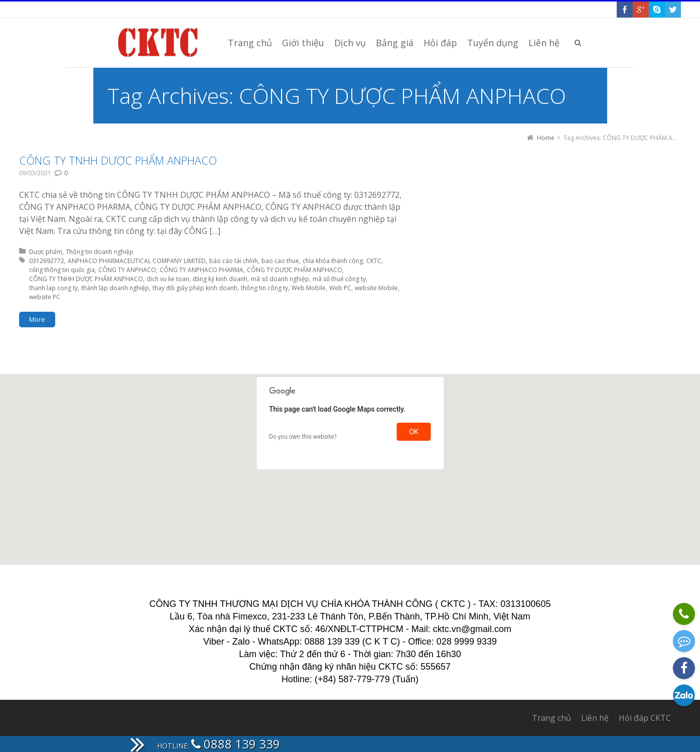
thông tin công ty (264, 288)
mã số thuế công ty (339, 279)
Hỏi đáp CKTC (645, 718)
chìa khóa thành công (333, 261)
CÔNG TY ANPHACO (127, 270)
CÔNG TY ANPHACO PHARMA (201, 270)
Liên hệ (595, 718)
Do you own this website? (303, 437)
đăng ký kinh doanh (220, 279)
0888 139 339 (236, 744)
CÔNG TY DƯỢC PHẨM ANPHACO (295, 270)
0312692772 (47, 261)
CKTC (374, 261)
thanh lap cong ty (53, 288)
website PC (45, 297)
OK (413, 432)
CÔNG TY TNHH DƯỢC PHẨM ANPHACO (118, 160)
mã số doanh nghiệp (280, 279)
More (37, 319)
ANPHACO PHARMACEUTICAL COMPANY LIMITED (137, 261)
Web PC (340, 288)
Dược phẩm (46, 252)
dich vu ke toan (168, 279)
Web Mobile (309, 288)
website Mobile (376, 288)
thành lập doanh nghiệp (115, 288)
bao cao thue (280, 261)
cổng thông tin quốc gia (62, 270)
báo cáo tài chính (234, 261)
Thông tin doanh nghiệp (100, 252)
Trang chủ (551, 718)
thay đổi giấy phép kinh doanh (195, 288)
